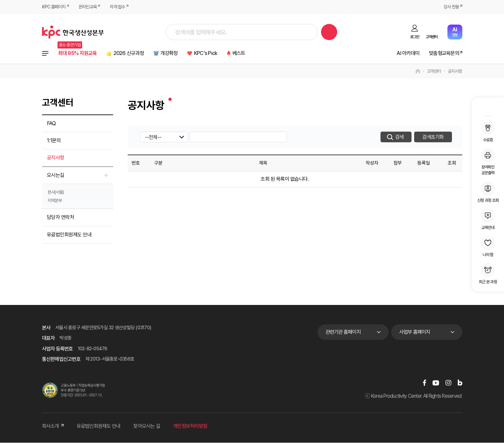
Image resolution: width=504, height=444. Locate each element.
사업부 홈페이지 (415, 333)
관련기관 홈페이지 (343, 333)
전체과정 (45, 54)
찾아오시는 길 (147, 427)
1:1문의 (54, 142)
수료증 (488, 132)
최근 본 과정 (488, 274)
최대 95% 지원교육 (81, 54)
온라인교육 (91, 7)
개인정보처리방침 (190, 427)
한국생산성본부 (73, 32)
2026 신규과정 (138, 54)
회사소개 (53, 427)
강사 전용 (450, 7)
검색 (329, 32)
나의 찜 (488, 246)
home (418, 72)
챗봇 (455, 32)
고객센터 (432, 37)
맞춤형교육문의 (441, 54)
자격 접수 (122, 7)
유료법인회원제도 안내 (69, 236)
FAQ (51, 125)
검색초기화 (433, 138)
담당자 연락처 (61, 218)
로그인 (415, 37)
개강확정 (183, 54)
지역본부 (55, 202)
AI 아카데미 (401, 54)
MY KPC (488, 108)
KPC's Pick (224, 54)
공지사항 (455, 72)
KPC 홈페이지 (55, 7)
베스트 (261, 54)
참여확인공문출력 (488, 162)
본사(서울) (56, 193)
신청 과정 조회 (488, 192)
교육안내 (488, 219)
